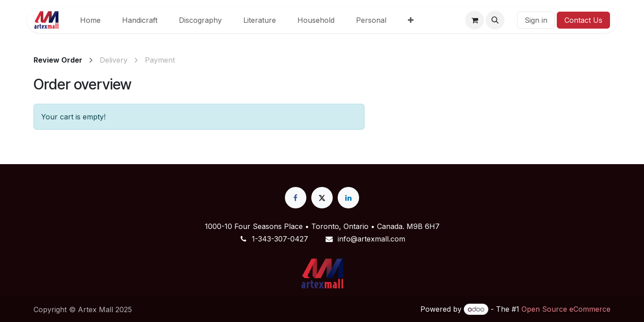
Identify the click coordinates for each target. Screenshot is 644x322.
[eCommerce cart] (475, 20)
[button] (495, 20)
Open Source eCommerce (566, 309)
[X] (322, 198)
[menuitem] (90, 20)
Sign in (536, 20)
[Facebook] (296, 198)
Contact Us (583, 20)
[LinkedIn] (348, 198)
